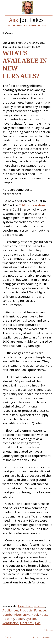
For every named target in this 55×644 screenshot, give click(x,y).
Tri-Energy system (32, 205)
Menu (8, 33)
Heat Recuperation (32, 606)
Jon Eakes (26, 19)
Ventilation (11, 623)
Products (26, 610)
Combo (8, 615)
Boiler (20, 619)
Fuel (35, 615)
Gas (38, 623)
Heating (8, 619)
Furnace (40, 610)
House (44, 615)
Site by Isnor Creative (41, 637)
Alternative (22, 615)
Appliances (10, 610)
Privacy (8, 637)
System (31, 619)
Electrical (27, 623)
